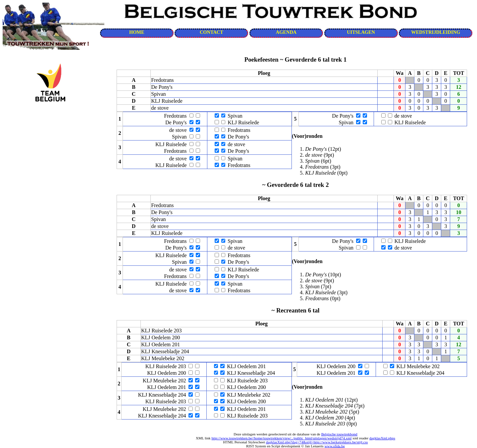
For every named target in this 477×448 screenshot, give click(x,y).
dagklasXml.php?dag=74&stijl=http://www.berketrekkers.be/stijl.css (317, 442)
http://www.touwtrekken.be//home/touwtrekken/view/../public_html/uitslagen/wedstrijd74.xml (281, 438)
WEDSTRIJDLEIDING (436, 32)
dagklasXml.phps (382, 438)
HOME (137, 32)
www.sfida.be (334, 446)
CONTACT (212, 32)
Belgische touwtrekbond (339, 434)
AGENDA (286, 32)
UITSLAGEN (361, 32)
